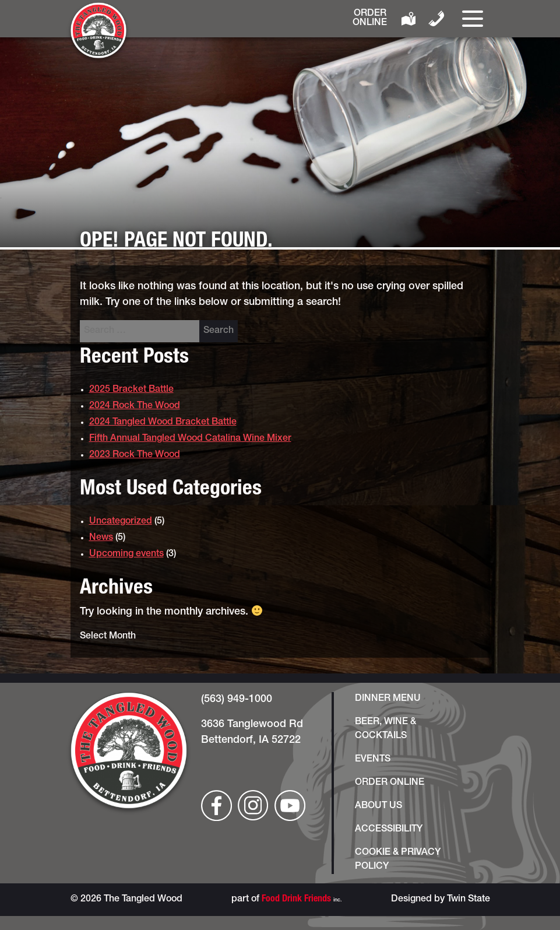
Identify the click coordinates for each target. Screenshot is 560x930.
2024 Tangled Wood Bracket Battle (163, 423)
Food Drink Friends (296, 900)
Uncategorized (121, 522)
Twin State (469, 900)
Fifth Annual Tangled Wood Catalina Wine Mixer (190, 439)
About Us (378, 806)
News (101, 538)
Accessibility (389, 830)
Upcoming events (126, 555)
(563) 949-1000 (237, 700)
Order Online (370, 19)
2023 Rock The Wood (135, 455)
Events (373, 760)
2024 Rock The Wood (135, 406)
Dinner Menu (388, 699)
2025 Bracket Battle (131, 390)
